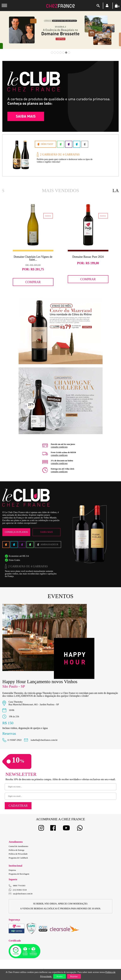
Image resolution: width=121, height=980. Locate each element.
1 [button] (52, 53)
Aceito (60, 976)
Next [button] (108, 35)
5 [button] (63, 53)
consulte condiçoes (59, 447)
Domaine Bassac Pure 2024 (88, 257)
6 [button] (66, 53)
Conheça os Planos (16, 532)
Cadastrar (18, 806)
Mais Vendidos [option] (60, 190)
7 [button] (69, 53)
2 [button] (55, 53)
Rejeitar (74, 976)
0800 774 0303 (19, 886)
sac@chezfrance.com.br (21, 894)
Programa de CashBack (18, 858)
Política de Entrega (16, 850)
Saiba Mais (46, 532)
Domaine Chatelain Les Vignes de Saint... (33, 258)
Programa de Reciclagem (19, 874)
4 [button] (60, 53)
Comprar (33, 282)
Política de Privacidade (18, 854)
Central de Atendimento (18, 846)
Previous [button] (13, 35)
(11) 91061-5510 (18, 890)
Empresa (12, 870)
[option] (60, 30)
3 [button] (58, 53)
